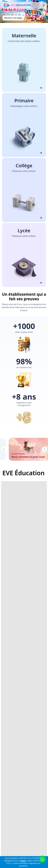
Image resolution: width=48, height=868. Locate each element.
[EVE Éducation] (17, 5)
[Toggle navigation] (44, 5)
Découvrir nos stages (13, 18)
